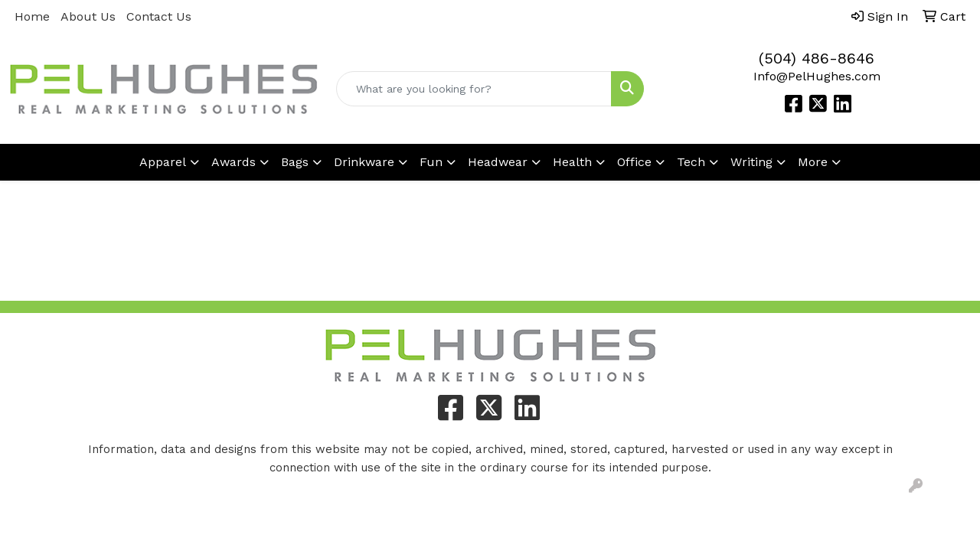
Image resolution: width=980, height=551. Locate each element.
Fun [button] (431, 162)
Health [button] (572, 162)
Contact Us (159, 16)
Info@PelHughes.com (817, 76)
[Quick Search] (474, 89)
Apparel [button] (163, 162)
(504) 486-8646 (817, 58)
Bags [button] (295, 162)
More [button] (813, 162)
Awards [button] (234, 162)
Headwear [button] (498, 162)
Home (32, 16)
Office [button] (634, 162)
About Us (88, 16)
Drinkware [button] (364, 162)
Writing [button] (751, 162)
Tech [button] (691, 162)
